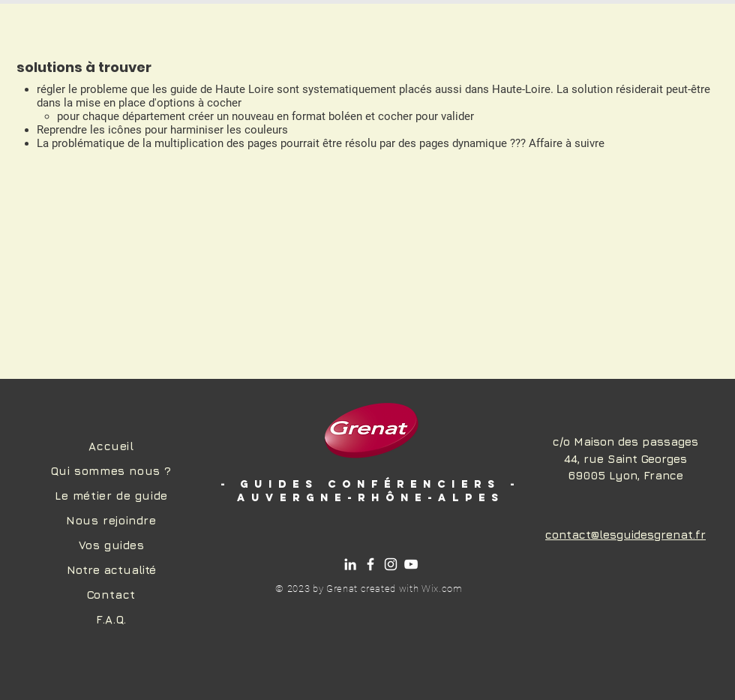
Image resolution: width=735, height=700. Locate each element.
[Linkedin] (350, 564)
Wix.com (442, 589)
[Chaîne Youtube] (411, 564)
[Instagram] (391, 564)
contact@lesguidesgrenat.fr (625, 535)
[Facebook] (370, 564)
